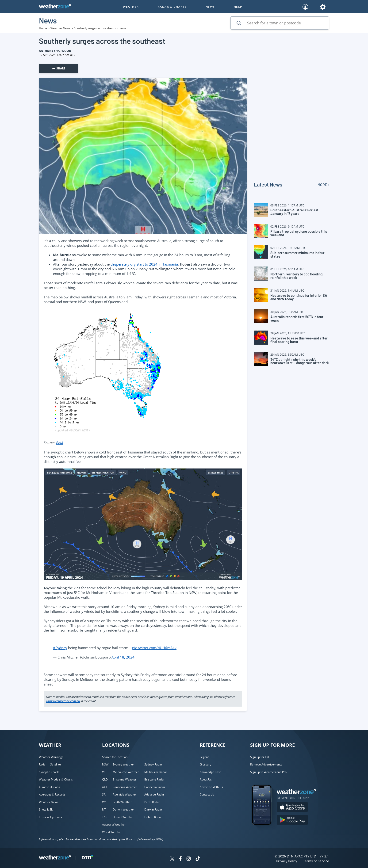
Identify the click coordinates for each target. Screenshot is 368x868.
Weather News (60, 28)
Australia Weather (114, 824)
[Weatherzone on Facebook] (180, 859)
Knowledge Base (211, 772)
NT (104, 809)
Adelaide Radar (154, 794)
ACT (105, 787)
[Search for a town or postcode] (280, 23)
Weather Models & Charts (56, 779)
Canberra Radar (155, 787)
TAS (105, 817)
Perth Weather (122, 802)
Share (59, 68)
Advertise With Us (211, 787)
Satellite (56, 764)
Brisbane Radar (154, 779)
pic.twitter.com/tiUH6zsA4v (154, 648)
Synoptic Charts (49, 772)
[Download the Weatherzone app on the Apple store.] (292, 808)
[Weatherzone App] (266, 831)
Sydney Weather (123, 764)
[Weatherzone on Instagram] (189, 859)
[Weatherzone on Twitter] (172, 859)
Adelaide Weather (124, 794)
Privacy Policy (287, 861)
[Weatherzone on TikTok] (198, 859)
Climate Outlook (49, 787)
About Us (206, 779)
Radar (43, 764)
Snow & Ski (46, 809)
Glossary (205, 764)
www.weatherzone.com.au (63, 701)
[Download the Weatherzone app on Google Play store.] (292, 820)
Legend (205, 757)
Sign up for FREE (261, 757)
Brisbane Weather (125, 779)
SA (104, 794)
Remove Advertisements (266, 764)
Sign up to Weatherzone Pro (268, 772)
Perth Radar (152, 802)
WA (104, 802)
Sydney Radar (153, 764)
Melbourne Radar (156, 772)
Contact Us (207, 794)
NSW (105, 764)
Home (43, 28)
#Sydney (60, 648)
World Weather (112, 832)
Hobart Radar (153, 817)
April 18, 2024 (123, 657)
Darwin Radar (153, 809)
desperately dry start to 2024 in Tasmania (144, 264)
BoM (60, 443)
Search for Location (115, 757)
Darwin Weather (123, 809)
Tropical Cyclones (50, 817)
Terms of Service (316, 861)
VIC (104, 772)
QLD (105, 779)
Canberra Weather (125, 787)
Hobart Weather (123, 817)
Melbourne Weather (126, 772)
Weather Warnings (51, 757)
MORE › (323, 185)
